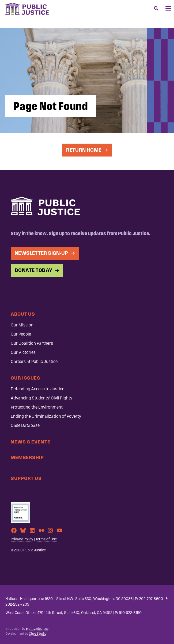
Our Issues (26, 378)
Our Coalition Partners (32, 343)
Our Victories (23, 352)
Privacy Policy (22, 539)
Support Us (26, 478)
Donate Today (34, 270)
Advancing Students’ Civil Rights (41, 398)
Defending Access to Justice (37, 389)
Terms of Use (46, 539)
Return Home (83, 150)
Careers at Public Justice (34, 361)
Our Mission (22, 325)
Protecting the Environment (37, 407)
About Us (23, 314)
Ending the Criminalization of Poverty (46, 416)
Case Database (25, 425)
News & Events (31, 442)
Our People (21, 334)
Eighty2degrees (37, 629)
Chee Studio (38, 634)
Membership (27, 457)
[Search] (156, 9)
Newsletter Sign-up (41, 253)
